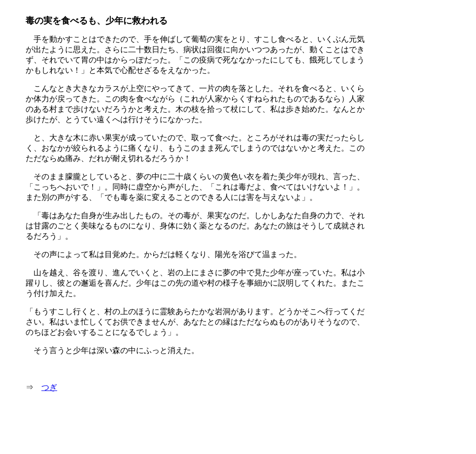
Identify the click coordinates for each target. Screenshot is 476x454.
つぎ (49, 387)
